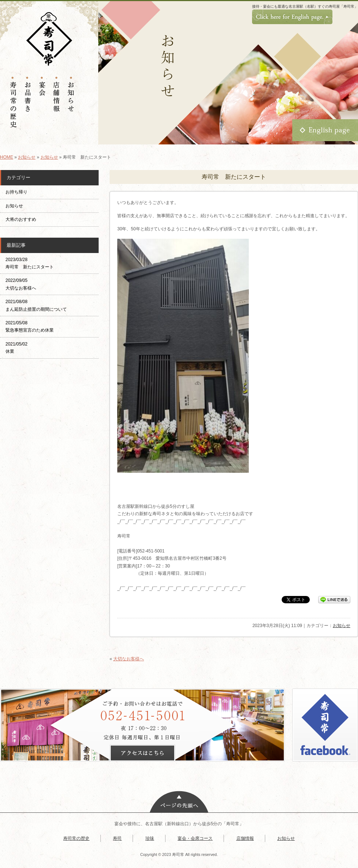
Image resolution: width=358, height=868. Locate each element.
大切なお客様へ (129, 659)
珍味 (150, 838)
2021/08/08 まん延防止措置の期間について (36, 305)
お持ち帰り (19, 192)
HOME (7, 157)
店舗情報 (245, 838)
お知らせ (27, 157)
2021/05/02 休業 (16, 348)
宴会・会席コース (195, 838)
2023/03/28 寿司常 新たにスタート (30, 263)
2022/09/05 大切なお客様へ (21, 284)
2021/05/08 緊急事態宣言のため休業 (30, 327)
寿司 (117, 838)
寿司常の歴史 (76, 838)
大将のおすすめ (21, 219)
